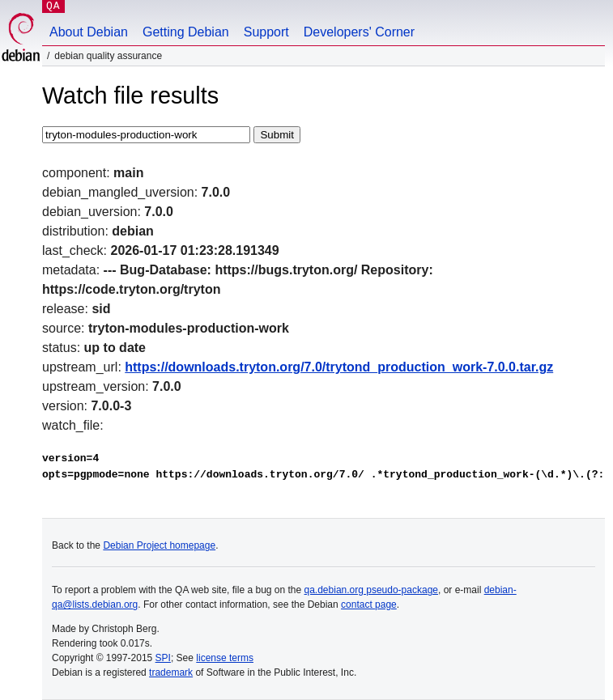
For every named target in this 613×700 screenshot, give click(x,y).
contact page (369, 605)
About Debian (89, 32)
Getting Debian (186, 32)
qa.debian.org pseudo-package (371, 590)
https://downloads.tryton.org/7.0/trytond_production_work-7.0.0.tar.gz (339, 367)
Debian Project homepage (159, 545)
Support (266, 32)
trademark (171, 672)
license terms (225, 658)
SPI (163, 658)
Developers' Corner (359, 32)
